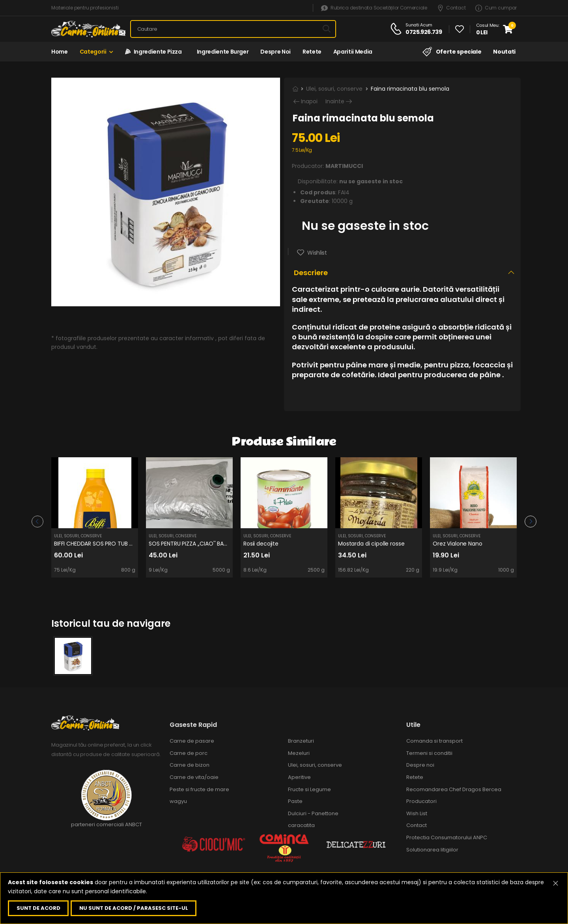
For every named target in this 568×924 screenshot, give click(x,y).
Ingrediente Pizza (153, 52)
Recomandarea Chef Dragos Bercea (454, 789)
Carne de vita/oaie (194, 777)
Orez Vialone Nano (458, 544)
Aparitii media (353, 52)
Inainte (335, 102)
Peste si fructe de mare (199, 789)
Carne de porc (189, 753)
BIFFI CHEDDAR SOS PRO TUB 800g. (99, 544)
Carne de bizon (190, 765)
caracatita (301, 825)
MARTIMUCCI (344, 166)
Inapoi (309, 102)
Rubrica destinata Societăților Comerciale (374, 8)
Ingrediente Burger (221, 52)
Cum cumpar (496, 8)
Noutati (504, 52)
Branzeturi (301, 741)
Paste (295, 801)
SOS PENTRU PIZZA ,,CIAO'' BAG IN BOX (198, 544)
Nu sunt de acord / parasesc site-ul (134, 908)
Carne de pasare (192, 741)
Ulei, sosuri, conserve (334, 89)
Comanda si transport (434, 741)
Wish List (417, 813)
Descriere (311, 273)
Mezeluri (299, 753)
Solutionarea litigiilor (432, 850)
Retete (312, 52)
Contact (451, 8)
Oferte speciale (452, 52)
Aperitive (299, 777)
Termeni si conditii (429, 753)
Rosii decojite (261, 544)
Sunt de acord (38, 908)
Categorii (93, 52)
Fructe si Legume (309, 789)
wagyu (178, 801)
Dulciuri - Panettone (313, 813)
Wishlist (317, 253)
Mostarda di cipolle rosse (371, 544)
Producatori (421, 801)
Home (60, 52)
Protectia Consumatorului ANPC (447, 837)
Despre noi (276, 52)
